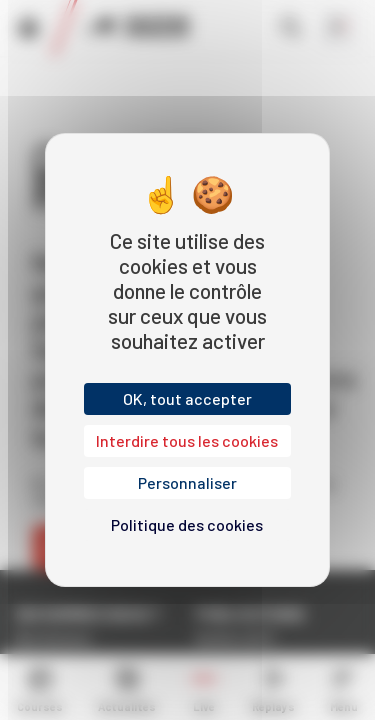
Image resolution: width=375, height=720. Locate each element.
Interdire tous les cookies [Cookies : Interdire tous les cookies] (187, 440)
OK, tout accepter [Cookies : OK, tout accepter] (187, 398)
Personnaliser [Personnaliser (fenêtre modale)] (187, 482)
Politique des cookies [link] (187, 524)
